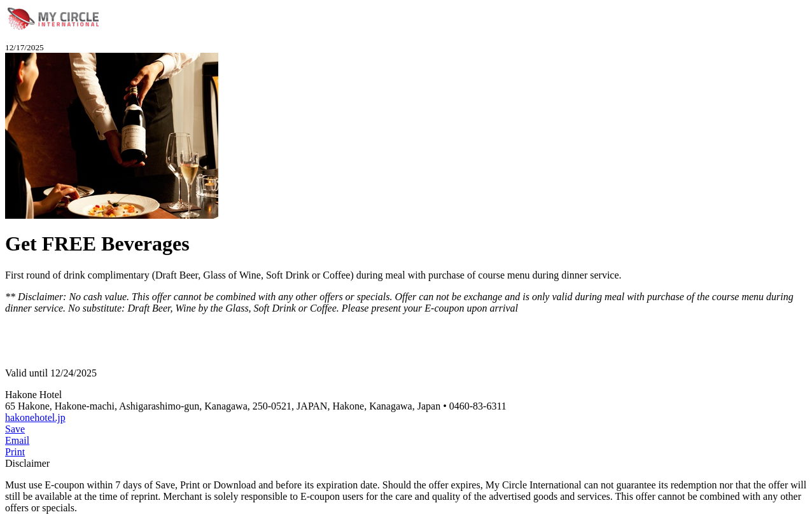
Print (15, 452)
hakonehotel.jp (35, 417)
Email (17, 440)
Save (15, 429)
